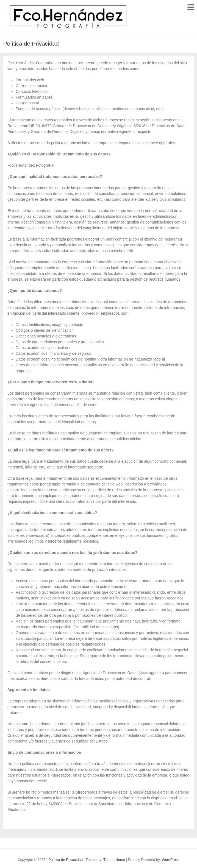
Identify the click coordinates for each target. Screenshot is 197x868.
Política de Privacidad (66, 860)
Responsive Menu (191, 7)
